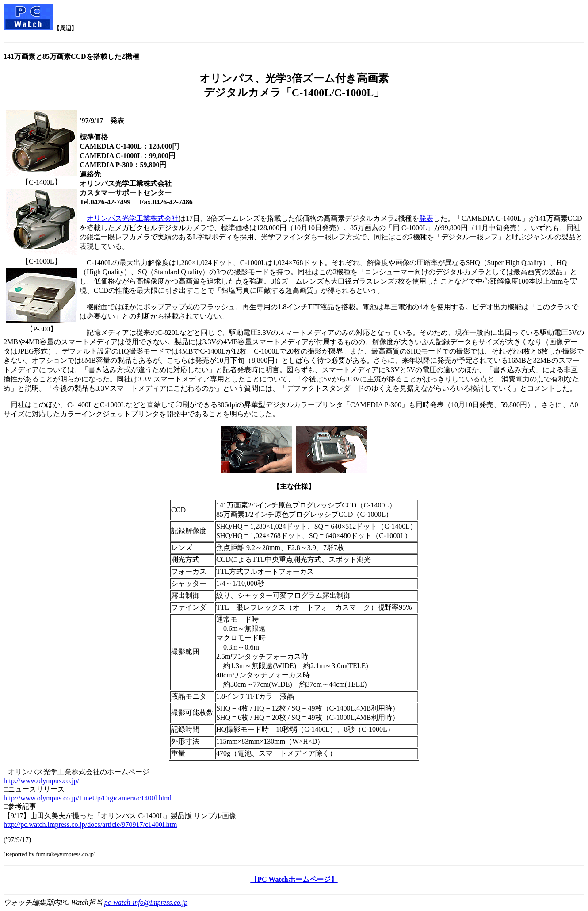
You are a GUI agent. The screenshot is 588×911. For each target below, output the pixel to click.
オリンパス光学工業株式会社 (133, 218)
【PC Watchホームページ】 (294, 879)
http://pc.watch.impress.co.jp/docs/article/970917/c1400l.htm (90, 825)
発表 (426, 218)
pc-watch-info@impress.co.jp (146, 902)
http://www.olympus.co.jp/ (41, 781)
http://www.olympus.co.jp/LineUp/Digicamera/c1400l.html (88, 798)
